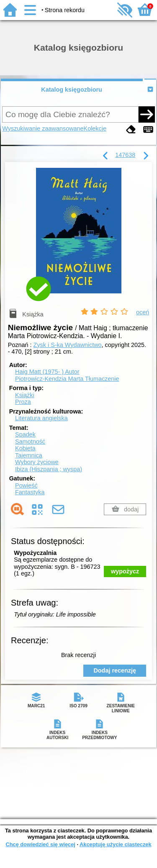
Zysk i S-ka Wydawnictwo (68, 345)
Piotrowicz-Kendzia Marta (67, 379)
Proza (23, 402)
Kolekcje (95, 128)
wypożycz (125, 571)
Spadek (25, 434)
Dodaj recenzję (115, 670)
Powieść (26, 485)
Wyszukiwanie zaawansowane (43, 128)
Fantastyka (30, 492)
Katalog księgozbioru (72, 90)
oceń (143, 312)
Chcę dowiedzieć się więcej (40, 844)
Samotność (30, 442)
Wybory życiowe (37, 462)
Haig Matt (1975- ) (47, 372)
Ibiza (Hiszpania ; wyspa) (49, 469)
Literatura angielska (41, 418)
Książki (25, 395)
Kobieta (25, 448)
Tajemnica (29, 455)
